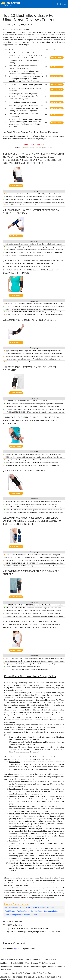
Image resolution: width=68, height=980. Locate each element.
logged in (18, 949)
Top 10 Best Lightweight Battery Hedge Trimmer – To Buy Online (33, 932)
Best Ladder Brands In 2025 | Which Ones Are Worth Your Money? (28, 963)
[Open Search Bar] (57, 4)
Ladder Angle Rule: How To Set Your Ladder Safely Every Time (26, 973)
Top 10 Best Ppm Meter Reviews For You (21, 915)
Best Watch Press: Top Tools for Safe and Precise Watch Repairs (30, 907)
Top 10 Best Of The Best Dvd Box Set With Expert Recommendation (31, 911)
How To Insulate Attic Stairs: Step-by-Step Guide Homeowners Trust (28, 959)
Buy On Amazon (57, 58)
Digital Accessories (14, 921)
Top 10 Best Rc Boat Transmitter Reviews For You (27, 929)
